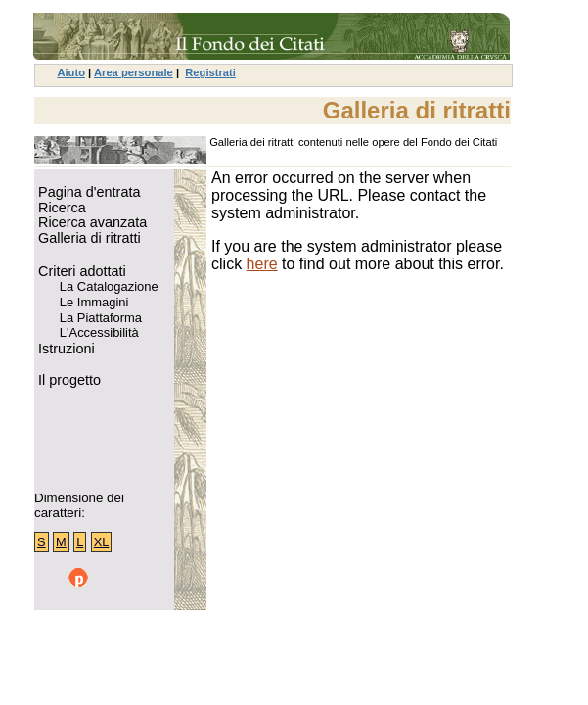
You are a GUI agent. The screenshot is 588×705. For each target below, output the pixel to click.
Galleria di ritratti (88, 238)
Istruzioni (65, 349)
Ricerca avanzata (90, 223)
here (262, 264)
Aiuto (71, 72)
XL (102, 542)
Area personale (134, 72)
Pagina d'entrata (87, 192)
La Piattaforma (95, 318)
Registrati (210, 72)
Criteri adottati (80, 272)
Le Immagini (89, 303)
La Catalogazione (104, 287)
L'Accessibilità (94, 333)
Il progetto (68, 380)
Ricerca (60, 208)
